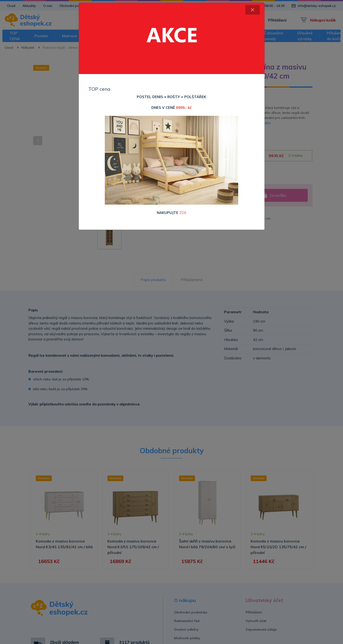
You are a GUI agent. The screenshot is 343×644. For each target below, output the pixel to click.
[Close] (253, 10)
